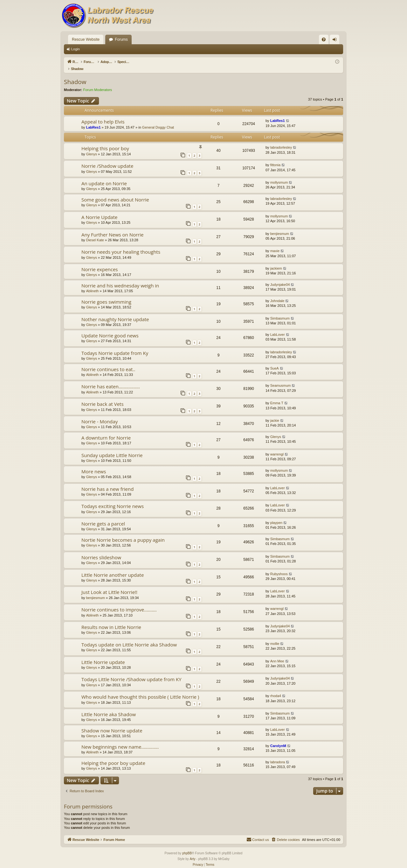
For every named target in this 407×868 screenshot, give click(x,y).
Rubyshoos (279, 567)
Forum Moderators (98, 83)
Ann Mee (277, 654)
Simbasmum (280, 312)
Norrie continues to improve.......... (119, 603)
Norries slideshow (101, 551)
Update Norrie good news (110, 329)
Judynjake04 (280, 278)
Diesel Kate (95, 233)
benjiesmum (280, 227)
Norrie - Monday (100, 415)
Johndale (277, 294)
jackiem (276, 262)
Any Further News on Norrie (112, 228)
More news (94, 465)
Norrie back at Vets (103, 397)
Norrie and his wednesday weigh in (120, 279)
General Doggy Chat (158, 121)
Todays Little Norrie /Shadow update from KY (131, 673)
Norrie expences (100, 263)
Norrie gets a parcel (103, 517)
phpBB (187, 847)
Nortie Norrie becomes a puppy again (123, 533)
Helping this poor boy (105, 142)
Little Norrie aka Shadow (109, 708)
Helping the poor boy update (113, 756)
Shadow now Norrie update (112, 724)
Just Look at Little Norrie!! (109, 585)
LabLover (278, 328)
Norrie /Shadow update (107, 159)
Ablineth (93, 284)
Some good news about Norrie (115, 193)
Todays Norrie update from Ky (115, 346)
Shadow (75, 75)
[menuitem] (324, 39)
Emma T (277, 396)
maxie (275, 244)
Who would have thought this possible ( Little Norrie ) (140, 690)
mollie (275, 637)
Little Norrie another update (113, 568)
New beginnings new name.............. (120, 740)
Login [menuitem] (336, 41)
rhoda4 (276, 689)
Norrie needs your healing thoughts (121, 245)
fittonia (275, 158)
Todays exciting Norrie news (113, 499)
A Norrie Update (99, 210)
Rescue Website (86, 39)
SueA (275, 362)
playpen (276, 516)
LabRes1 (93, 121)
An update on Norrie (104, 177)
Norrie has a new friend (107, 482)
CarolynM (278, 739)
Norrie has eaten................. (111, 380)
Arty (193, 852)
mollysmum (279, 176)
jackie (275, 414)
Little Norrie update (103, 655)
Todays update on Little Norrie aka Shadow (129, 638)
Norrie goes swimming (106, 295)
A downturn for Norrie (106, 431)
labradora (278, 755)
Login (76, 49)
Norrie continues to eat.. (108, 363)
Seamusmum (281, 379)
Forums (121, 39)
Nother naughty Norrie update (115, 313)
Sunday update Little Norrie (112, 448)
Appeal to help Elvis (103, 115)
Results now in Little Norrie (111, 620)
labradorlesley (281, 141)
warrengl (277, 448)
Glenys (92, 147)
